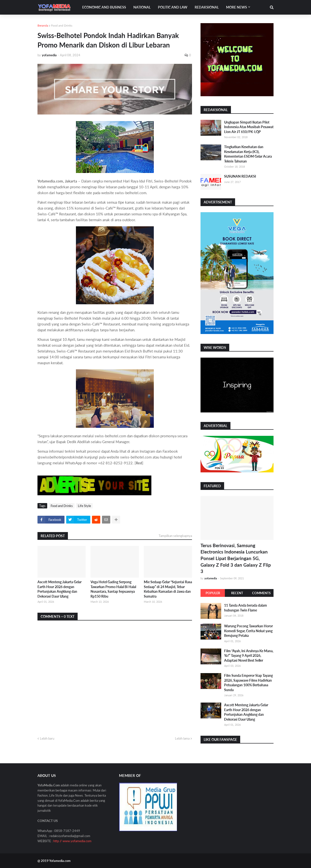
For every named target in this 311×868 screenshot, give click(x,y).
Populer (213, 593)
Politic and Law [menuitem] (173, 7)
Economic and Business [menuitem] (104, 7)
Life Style (84, 506)
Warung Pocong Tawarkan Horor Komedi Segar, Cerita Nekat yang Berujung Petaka (248, 631)
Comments (261, 593)
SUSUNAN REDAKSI (240, 176)
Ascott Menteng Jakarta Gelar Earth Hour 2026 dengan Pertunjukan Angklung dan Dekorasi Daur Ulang (59, 589)
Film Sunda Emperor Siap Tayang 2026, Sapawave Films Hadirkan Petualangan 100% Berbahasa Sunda (248, 683)
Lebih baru (47, 738)
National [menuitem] (142, 7)
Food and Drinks (62, 25)
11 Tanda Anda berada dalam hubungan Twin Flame (246, 608)
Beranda (43, 25)
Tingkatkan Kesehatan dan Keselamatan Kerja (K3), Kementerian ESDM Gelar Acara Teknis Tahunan (248, 154)
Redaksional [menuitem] (207, 7)
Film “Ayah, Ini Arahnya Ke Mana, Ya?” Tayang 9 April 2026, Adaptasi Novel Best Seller (249, 656)
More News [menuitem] (237, 7)
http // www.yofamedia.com (72, 841)
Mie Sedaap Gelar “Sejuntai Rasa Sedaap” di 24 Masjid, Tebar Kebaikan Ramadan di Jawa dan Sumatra (168, 589)
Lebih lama (182, 738)
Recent (237, 593)
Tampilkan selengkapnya (175, 536)
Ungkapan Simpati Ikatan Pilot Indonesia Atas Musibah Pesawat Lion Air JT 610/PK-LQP (249, 127)
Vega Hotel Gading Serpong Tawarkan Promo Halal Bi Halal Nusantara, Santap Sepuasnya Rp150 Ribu (113, 589)
